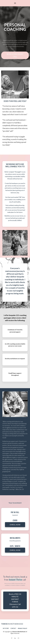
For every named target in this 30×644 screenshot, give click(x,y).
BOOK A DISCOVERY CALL (15, 55)
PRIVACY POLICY (22, 628)
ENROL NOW (15, 525)
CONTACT (13, 628)
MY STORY (6, 628)
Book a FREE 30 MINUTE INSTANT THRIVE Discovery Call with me (15, 600)
